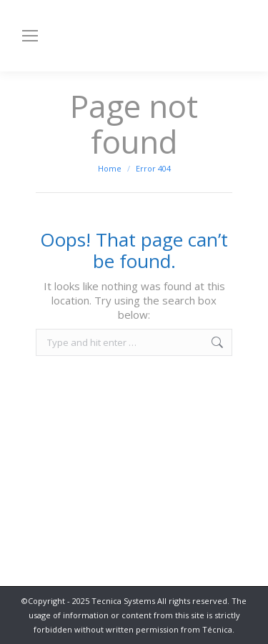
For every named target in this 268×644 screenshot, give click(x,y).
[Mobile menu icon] (30, 36)
